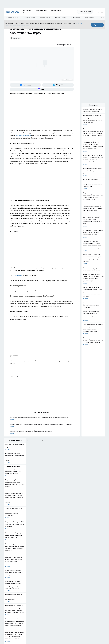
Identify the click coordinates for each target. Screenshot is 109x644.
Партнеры (49, 592)
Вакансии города (45, 18)
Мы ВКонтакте (75, 18)
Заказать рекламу (60, 18)
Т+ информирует (29, 18)
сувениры (19, 275)
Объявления (7, 590)
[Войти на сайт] (102, 12)
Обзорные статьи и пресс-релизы (55, 590)
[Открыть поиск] (98, 12)
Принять (97, 25)
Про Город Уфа (51, 577)
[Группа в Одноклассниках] (82, 578)
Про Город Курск (22, 577)
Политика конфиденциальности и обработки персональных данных (20, 619)
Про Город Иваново (67, 575)
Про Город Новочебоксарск (10, 575)
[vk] (12, 376)
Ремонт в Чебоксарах (13, 18)
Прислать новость (85, 12)
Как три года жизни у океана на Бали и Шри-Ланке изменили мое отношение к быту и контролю (42, 425)
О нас (26, 588)
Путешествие (15, 38)
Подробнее (56, 617)
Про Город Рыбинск (38, 577)
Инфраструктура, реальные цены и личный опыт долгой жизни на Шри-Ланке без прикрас (42, 418)
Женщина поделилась (23, 135)
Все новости (27, 11)
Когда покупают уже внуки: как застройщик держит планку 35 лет (42, 432)
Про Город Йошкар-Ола (39, 575)
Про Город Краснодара (38, 581)
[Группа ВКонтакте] (25, 85)
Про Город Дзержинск (9, 581)
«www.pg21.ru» (15, 595)
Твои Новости (22, 575)
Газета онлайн (56, 11)
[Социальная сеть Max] (42, 89)
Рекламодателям (29, 13)
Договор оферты (29, 590)
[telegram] (18, 376)
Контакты (49, 588)
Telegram (6, 588)
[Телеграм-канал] (58, 85)
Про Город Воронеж (52, 575)
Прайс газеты (7, 592)
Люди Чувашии (41, 11)
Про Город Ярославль (9, 577)
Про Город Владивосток (24, 581)
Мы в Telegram (89, 18)
